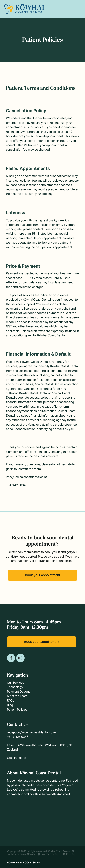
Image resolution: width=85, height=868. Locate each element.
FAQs (10, 701)
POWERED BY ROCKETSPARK (24, 863)
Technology (15, 687)
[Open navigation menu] (76, 9)
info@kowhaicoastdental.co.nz (27, 477)
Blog (10, 705)
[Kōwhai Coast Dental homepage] (38, 9)
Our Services (16, 683)
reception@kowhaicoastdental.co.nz (32, 732)
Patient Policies (17, 709)
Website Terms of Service (22, 854)
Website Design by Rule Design (59, 854)
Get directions (16, 758)
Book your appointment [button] (43, 575)
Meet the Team (17, 696)
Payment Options (19, 692)
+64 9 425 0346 (17, 485)
